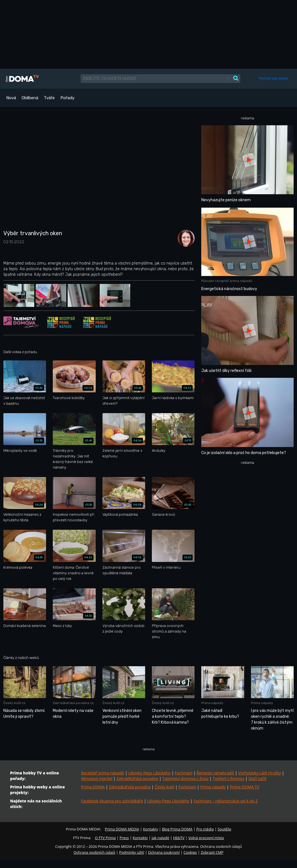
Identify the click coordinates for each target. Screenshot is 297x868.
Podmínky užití (132, 852)
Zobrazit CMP (212, 852)
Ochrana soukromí (164, 852)
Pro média (205, 829)
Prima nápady (213, 787)
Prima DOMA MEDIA (122, 829)
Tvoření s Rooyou (229, 778)
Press (124, 838)
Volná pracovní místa (206, 838)
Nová (11, 98)
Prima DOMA (93, 787)
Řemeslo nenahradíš (215, 773)
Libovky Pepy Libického (149, 773)
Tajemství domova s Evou (185, 778)
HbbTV (179, 838)
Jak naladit (160, 838)
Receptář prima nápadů (103, 773)
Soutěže (224, 829)
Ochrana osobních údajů (94, 852)
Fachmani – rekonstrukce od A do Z (226, 801)
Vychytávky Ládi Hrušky (260, 773)
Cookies (190, 852)
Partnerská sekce (273, 78)
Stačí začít (257, 778)
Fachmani (183, 773)
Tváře (49, 98)
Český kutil (164, 787)
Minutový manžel (97, 778)
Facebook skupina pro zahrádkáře (112, 801)
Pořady (67, 98)
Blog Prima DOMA (177, 829)
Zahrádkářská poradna (137, 778)
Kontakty (150, 829)
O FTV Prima (105, 838)
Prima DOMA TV (245, 787)
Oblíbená (30, 98)
